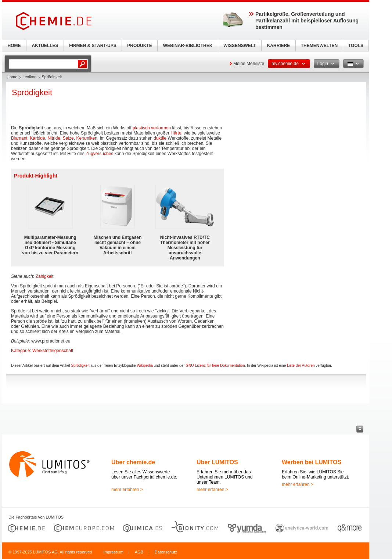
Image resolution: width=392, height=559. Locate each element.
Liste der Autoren (301, 365)
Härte (176, 133)
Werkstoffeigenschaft (53, 351)
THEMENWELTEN (319, 46)
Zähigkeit (45, 276)
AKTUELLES (45, 46)
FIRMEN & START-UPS (93, 46)
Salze (68, 138)
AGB (139, 552)
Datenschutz (166, 552)
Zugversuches (99, 154)
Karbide (37, 138)
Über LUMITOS (217, 462)
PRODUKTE (139, 46)
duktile (160, 138)
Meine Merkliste (249, 64)
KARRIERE (279, 46)
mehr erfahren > (127, 490)
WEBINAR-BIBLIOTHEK (188, 46)
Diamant (19, 138)
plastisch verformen (152, 128)
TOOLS (356, 46)
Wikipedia (145, 365)
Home (12, 77)
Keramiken (87, 138)
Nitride (54, 138)
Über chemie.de (133, 462)
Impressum (113, 552)
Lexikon (29, 77)
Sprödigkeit (80, 365)
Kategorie (20, 351)
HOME (14, 46)
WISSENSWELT (240, 46)
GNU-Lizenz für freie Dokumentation (215, 365)
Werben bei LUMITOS (312, 462)
